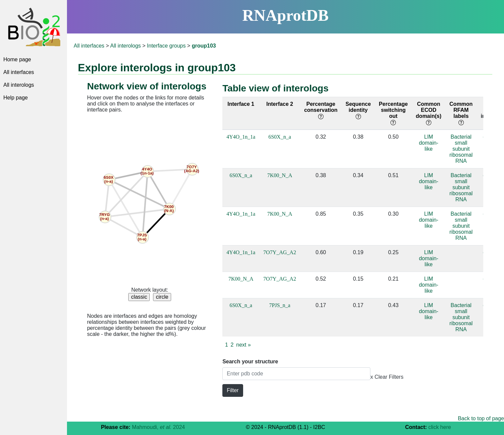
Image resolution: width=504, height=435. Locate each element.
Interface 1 (241, 104)
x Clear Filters (387, 377)
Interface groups (166, 46)
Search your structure (250, 361)
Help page (16, 98)
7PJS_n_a (280, 305)
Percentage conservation (321, 110)
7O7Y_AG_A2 (280, 252)
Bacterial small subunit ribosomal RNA (461, 149)
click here (440, 427)
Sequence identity (358, 110)
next (243, 345)
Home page (17, 59)
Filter (233, 390)
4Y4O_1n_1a (241, 137)
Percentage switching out (393, 113)
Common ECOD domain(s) (429, 113)
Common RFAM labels (461, 113)
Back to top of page (481, 418)
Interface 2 (280, 104)
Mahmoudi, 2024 (158, 427)
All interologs (19, 85)
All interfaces (19, 72)
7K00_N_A (280, 175)
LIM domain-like (429, 143)
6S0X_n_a (280, 137)
